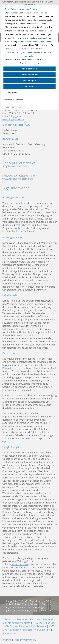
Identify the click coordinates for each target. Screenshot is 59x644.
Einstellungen (29, 81)
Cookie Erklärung (13, 107)
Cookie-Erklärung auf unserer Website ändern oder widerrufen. (29, 54)
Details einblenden (29, 75)
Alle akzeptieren (29, 69)
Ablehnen (29, 87)
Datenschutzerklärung (29, 63)
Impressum (13, 92)
